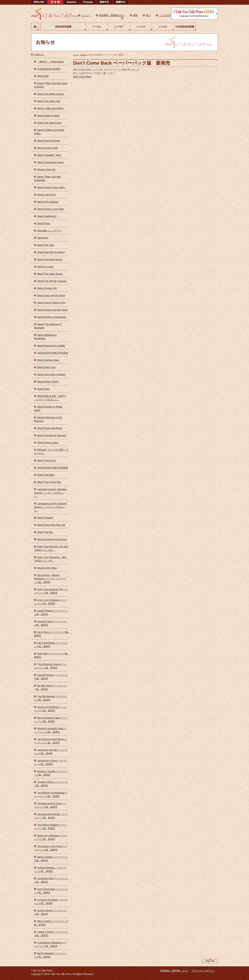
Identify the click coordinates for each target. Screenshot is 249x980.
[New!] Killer (43, 389)
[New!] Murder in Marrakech (52, 317)
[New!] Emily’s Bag (47, 568)
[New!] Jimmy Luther (48, 443)
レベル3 (141, 27)
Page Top (210, 961)
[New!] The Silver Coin (49, 101)
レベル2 (119, 27)
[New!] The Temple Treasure (52, 281)
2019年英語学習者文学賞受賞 (53, 468)
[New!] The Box (45, 532)
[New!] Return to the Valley (51, 187)
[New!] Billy (43, 76)
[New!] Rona (44, 223)
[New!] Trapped (45, 518)
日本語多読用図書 (185, 27)
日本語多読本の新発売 (49, 69)
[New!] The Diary (46, 475)
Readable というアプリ (50, 231)
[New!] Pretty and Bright (50, 428)
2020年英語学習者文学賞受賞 (53, 353)
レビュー (86, 15)
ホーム (35, 26)
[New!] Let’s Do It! (46, 195)
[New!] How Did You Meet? (51, 252)
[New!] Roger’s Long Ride (50, 209)
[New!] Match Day (46, 367)
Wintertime (43, 238)
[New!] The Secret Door (49, 123)
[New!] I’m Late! (45, 267)
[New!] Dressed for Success (52, 435)
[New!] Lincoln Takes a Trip (51, 303)
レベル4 (163, 27)
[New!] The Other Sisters (50, 274)
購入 (148, 15)
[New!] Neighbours (47, 216)
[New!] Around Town (48, 148)
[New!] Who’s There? (48, 382)
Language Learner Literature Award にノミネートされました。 (50, 507)
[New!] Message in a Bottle (51, 346)
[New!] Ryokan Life (47, 288)
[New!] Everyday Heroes (50, 259)
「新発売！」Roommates (50, 62)
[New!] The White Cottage (50, 94)
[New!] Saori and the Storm (51, 295)
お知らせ (39, 54)
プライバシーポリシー (203, 971)
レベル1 (97, 27)
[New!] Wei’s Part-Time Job (51, 525)
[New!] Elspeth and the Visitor (52, 310)
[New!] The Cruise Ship (49, 482)
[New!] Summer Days (48, 360)
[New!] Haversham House (50, 162)
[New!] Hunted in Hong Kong (52, 539)
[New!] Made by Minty (48, 116)
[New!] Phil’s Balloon (48, 202)
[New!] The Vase (46, 245)
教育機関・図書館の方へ (112, 15)
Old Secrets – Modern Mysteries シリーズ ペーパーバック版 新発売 (50, 579)
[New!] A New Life (46, 170)
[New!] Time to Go (46, 461)
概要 (135, 15)
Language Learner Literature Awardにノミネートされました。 (50, 493)
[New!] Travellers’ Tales (49, 155)
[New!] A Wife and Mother (50, 108)
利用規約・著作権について (174, 971)
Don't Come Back (82, 77)
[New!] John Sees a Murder (51, 374)
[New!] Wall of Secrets (49, 141)
